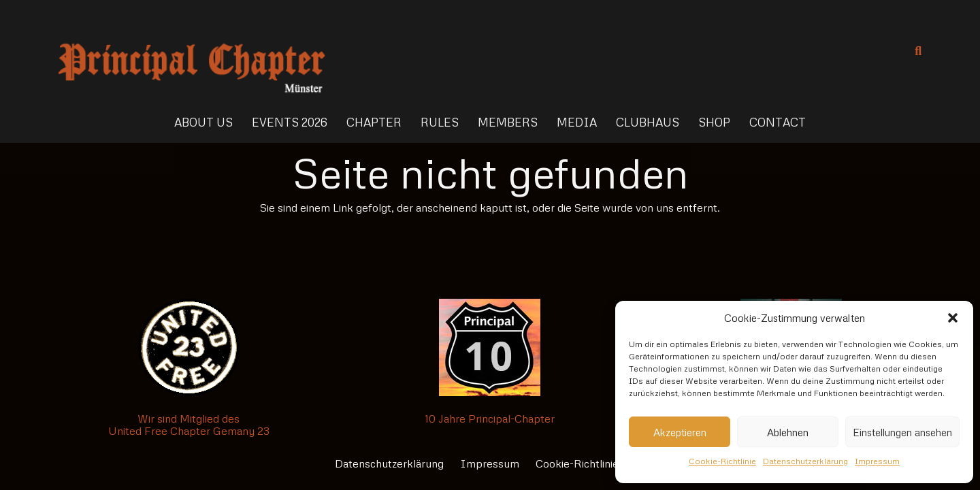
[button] (953, 318)
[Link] (192, 51)
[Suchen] (918, 51)
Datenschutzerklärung (805, 461)
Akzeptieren (680, 432)
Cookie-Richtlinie (722, 461)
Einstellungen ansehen (902, 432)
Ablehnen (788, 432)
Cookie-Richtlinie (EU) (590, 463)
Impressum (877, 461)
